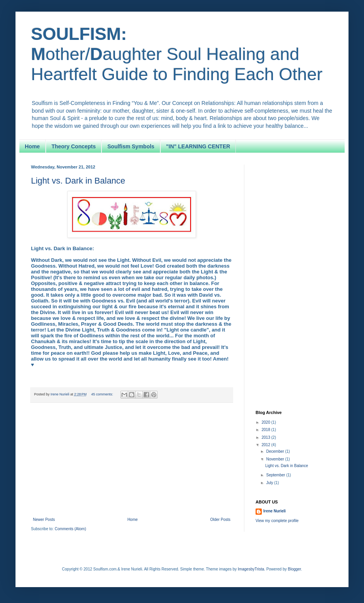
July (270, 483)
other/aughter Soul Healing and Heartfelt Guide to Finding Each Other (177, 54)
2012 (266, 445)
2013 (266, 437)
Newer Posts (44, 520)
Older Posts (220, 520)
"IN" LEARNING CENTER (198, 146)
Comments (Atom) (70, 529)
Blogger (294, 569)
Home (32, 146)
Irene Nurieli (275, 511)
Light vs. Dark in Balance (78, 181)
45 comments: (102, 394)
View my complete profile (277, 521)
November (276, 459)
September (276, 475)
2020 (266, 422)
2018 (266, 430)
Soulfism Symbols (131, 146)
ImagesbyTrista (251, 569)
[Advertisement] (132, 461)
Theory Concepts (74, 146)
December (276, 451)
